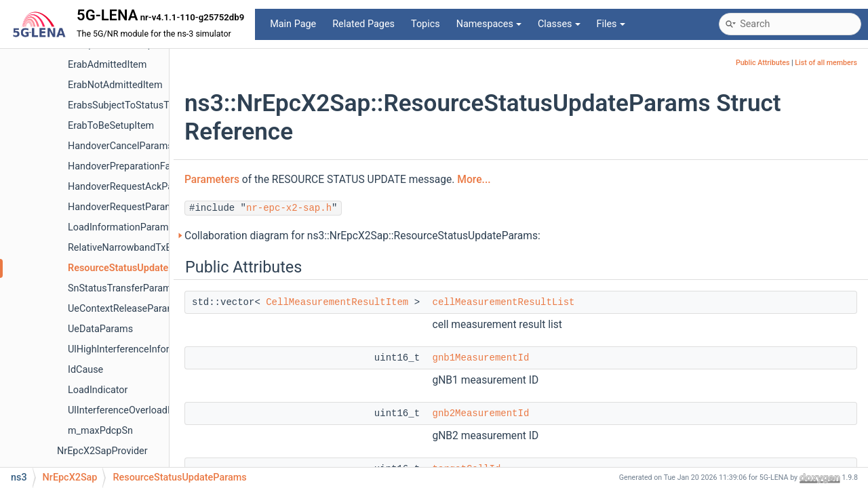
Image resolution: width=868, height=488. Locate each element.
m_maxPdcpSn (100, 431)
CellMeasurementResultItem (337, 302)
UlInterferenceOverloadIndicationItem (149, 410)
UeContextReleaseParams (124, 309)
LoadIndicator (98, 390)
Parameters (212, 180)
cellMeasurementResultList (503, 302)
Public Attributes (763, 63)
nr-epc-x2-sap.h (289, 208)
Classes (559, 24)
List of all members (826, 63)
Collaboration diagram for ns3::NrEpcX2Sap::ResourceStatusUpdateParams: (362, 236)
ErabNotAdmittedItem (115, 85)
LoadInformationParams (121, 227)
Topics (426, 24)
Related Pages (363, 24)
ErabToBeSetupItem (111, 126)
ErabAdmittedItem (107, 65)
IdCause (85, 370)
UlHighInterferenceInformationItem (143, 349)
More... (474, 180)
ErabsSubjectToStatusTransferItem (143, 105)
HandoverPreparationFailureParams (145, 166)
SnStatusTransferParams (122, 288)
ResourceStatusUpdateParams (135, 268)
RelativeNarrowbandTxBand (128, 248)
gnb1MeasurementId (480, 358)
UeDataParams (100, 329)
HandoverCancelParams (120, 146)
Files (611, 24)
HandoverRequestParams (123, 207)
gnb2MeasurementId (480, 413)
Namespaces (489, 24)
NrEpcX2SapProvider (102, 451)
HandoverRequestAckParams (132, 187)
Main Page (293, 24)
